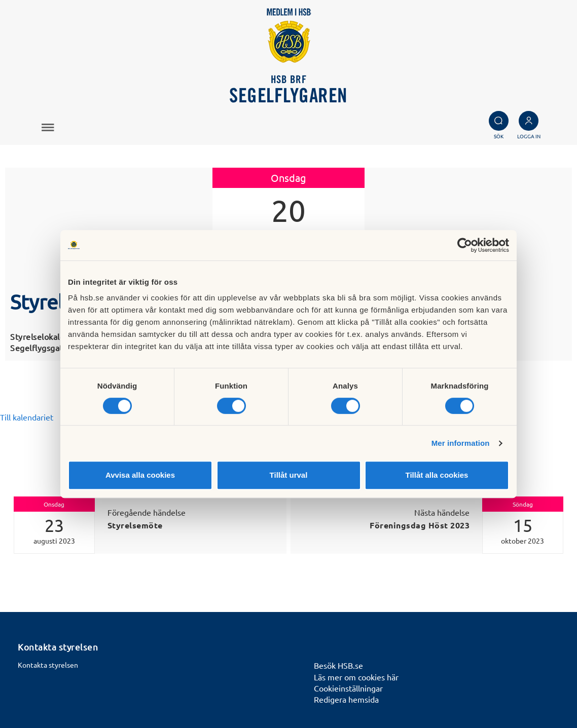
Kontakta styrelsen (48, 665)
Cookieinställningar (348, 688)
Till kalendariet (27, 417)
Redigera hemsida (346, 699)
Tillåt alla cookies (437, 475)
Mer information (461, 443)
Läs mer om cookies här (356, 677)
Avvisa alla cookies (140, 475)
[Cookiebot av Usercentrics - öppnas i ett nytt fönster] (465, 245)
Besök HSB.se (338, 665)
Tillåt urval (289, 475)
